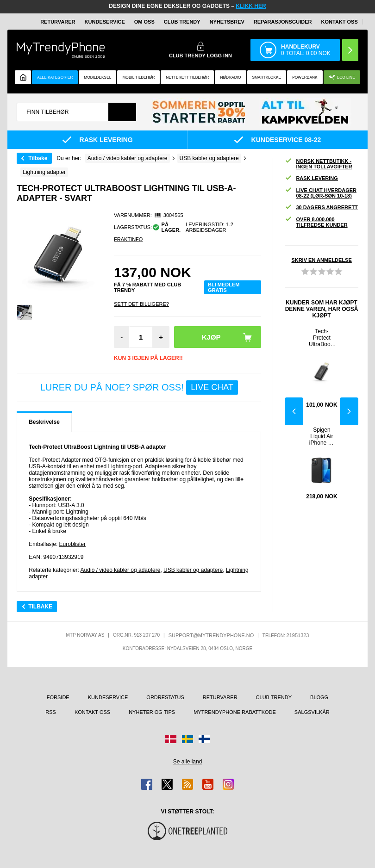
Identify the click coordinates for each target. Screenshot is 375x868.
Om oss (144, 22)
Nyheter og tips (152, 712)
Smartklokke (267, 77)
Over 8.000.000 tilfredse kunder (316, 222)
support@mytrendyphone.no (211, 635)
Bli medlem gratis (224, 287)
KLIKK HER (251, 6)
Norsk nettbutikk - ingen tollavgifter (318, 164)
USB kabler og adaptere (193, 570)
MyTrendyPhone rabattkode (235, 712)
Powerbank (305, 77)
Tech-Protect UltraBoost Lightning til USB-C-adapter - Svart (322, 338)
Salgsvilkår (312, 712)
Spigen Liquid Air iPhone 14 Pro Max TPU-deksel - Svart (322, 436)
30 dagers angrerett (321, 208)
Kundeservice (105, 22)
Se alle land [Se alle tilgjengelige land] (188, 762)
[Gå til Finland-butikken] (204, 739)
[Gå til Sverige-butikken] (187, 739)
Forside (58, 697)
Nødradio (230, 77)
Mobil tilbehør (138, 77)
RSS (51, 712)
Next (349, 411)
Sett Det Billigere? (141, 304)
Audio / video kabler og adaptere (121, 570)
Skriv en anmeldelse (321, 260)
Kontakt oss (340, 22)
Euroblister (72, 544)
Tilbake (38, 158)
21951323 (298, 635)
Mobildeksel (97, 77)
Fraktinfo (128, 239)
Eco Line (342, 77)
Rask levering (311, 178)
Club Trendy (182, 22)
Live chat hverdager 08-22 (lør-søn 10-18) (321, 193)
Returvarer (58, 22)
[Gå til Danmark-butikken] (171, 739)
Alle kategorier (55, 77)
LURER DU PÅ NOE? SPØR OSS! (139, 387)
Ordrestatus (165, 697)
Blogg (319, 697)
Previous (294, 411)
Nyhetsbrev (227, 22)
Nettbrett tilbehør (187, 77)
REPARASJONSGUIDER (283, 22)
